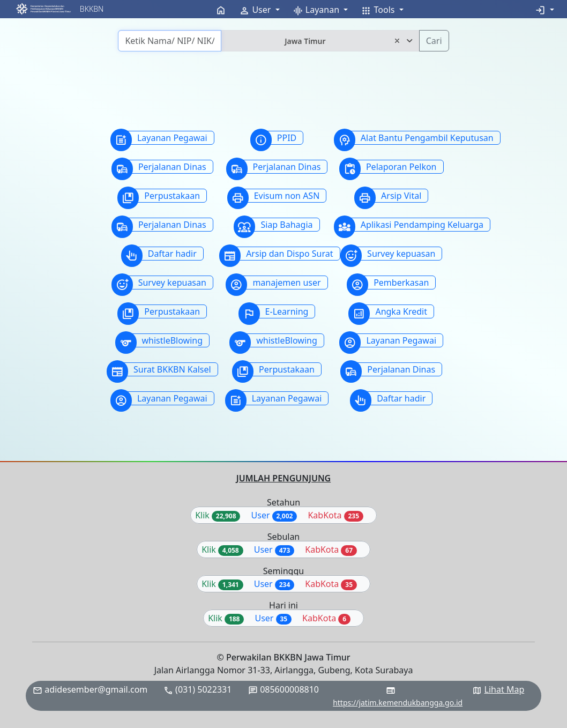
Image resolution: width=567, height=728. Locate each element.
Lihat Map (505, 689)
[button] (43, 9)
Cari (434, 41)
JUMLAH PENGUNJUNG (283, 478)
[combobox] (320, 41)
